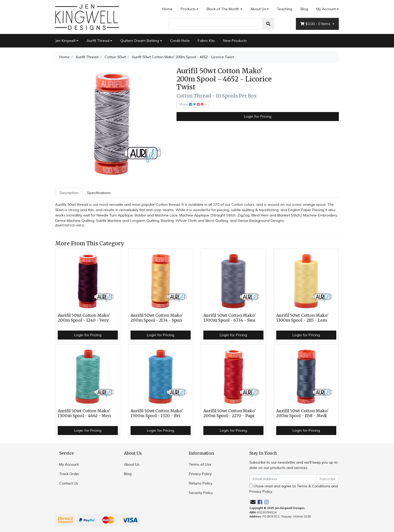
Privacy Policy (200, 474)
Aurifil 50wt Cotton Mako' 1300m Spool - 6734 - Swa (230, 318)
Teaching (285, 9)
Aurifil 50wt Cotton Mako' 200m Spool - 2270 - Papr (230, 413)
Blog (304, 9)
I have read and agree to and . (294, 489)
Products (188, 9)
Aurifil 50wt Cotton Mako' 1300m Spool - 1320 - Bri (157, 413)
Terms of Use (200, 464)
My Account (69, 464)
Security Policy (201, 493)
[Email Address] (283, 479)
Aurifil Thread (98, 41)
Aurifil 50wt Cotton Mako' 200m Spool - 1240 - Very (84, 318)
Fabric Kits (206, 41)
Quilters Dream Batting (140, 41)
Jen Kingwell (65, 41)
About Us (258, 9)
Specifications (99, 193)
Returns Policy (201, 483)
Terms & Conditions (314, 486)
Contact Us (69, 483)
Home (167, 9)
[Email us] (253, 502)
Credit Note (180, 41)
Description (69, 193)
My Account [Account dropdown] (326, 9)
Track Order (69, 474)
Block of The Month (223, 9)
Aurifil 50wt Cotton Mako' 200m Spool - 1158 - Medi (302, 413)
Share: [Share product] (192, 104)
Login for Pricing (258, 116)
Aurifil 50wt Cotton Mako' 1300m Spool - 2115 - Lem (302, 318)
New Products (235, 41)
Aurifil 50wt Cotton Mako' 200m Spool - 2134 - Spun (157, 318)
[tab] (69, 193)
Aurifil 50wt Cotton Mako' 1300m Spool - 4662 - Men (84, 413)
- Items (316, 24)
